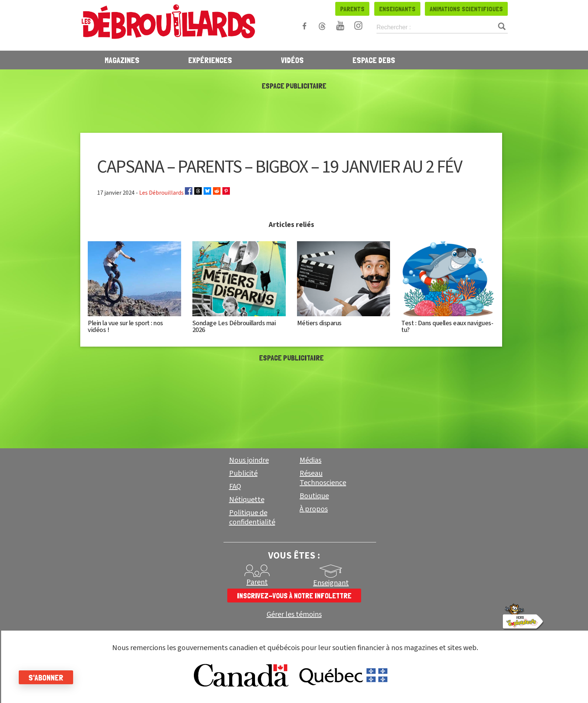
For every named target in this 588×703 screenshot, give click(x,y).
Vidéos (292, 60)
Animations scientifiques (466, 9)
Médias (310, 460)
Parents (352, 9)
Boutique (314, 496)
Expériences (210, 60)
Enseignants (397, 9)
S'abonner (46, 677)
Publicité (243, 473)
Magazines (122, 60)
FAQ (235, 487)
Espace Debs (374, 60)
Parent (257, 582)
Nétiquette (247, 500)
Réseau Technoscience (323, 478)
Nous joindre (249, 460)
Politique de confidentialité (252, 517)
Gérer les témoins (294, 615)
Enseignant (331, 583)
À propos (314, 509)
